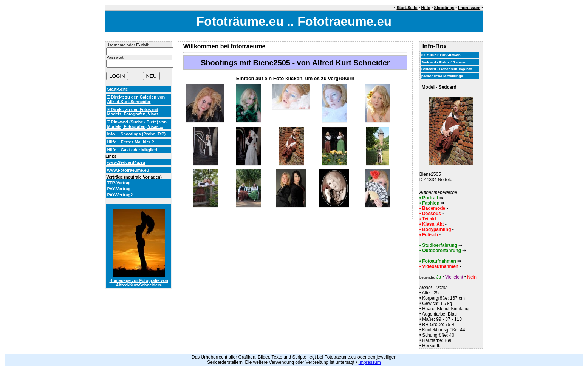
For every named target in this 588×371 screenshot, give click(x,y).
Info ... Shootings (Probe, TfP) (136, 134)
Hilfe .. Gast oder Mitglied (132, 150)
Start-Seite (407, 8)
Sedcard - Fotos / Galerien (445, 62)
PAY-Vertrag (119, 189)
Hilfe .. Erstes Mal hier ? (130, 142)
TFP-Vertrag (119, 183)
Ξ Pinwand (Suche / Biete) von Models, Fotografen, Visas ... (137, 124)
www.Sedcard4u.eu (126, 162)
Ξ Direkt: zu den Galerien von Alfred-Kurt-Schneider (136, 99)
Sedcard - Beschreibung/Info (447, 69)
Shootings (444, 8)
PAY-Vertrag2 (120, 195)
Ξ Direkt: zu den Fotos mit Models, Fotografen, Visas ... (135, 112)
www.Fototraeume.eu (128, 170)
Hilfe (426, 8)
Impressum (469, 8)
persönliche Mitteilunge (442, 76)
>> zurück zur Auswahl (442, 55)
